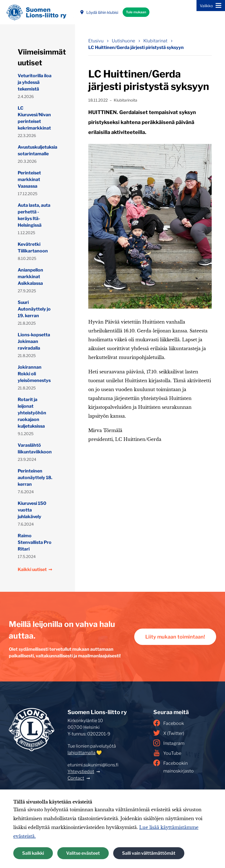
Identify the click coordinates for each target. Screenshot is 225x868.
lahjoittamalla (82, 753)
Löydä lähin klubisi (99, 12)
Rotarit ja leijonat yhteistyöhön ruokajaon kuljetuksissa (32, 413)
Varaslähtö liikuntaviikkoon (35, 449)
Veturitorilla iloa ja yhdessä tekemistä (35, 82)
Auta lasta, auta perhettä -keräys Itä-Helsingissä (34, 215)
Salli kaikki (33, 853)
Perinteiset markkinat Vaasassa (29, 179)
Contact (76, 778)
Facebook (169, 723)
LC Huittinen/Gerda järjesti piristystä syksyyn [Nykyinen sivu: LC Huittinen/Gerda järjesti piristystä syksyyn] (136, 47)
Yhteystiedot (81, 772)
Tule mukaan (136, 12)
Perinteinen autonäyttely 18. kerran (35, 478)
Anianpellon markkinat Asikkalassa (30, 277)
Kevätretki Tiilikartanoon (33, 248)
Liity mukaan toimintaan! (175, 637)
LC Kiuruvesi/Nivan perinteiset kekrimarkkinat (34, 118)
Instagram (169, 743)
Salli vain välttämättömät (149, 853)
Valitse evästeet (83, 853)
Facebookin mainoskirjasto (174, 767)
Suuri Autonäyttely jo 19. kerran (34, 309)
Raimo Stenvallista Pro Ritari (35, 542)
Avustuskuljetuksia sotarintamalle (35, 150)
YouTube (167, 753)
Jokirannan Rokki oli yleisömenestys (34, 374)
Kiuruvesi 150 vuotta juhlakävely (32, 510)
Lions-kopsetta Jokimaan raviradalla (34, 341)
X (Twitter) (169, 733)
